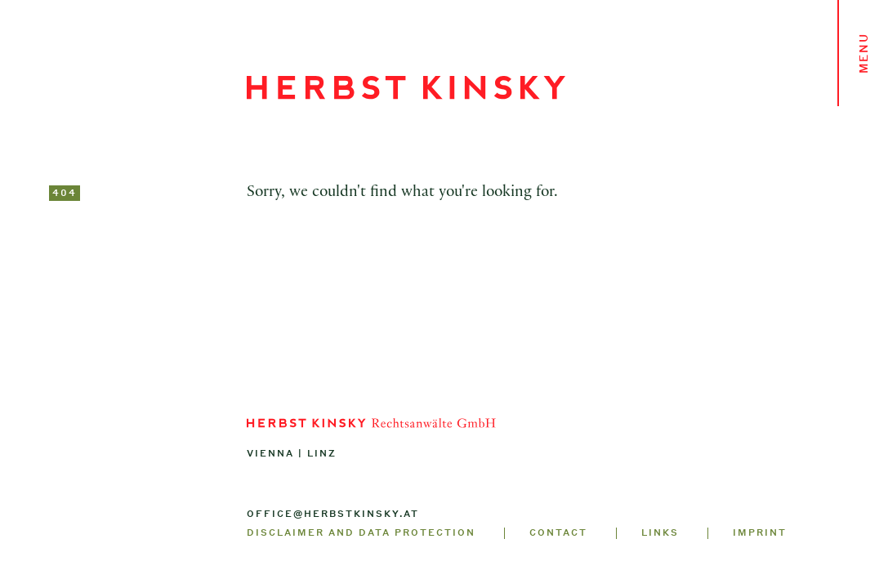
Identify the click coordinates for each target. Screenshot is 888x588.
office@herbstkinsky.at (333, 514)
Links (660, 532)
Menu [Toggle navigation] (863, 53)
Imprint (760, 532)
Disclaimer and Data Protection (361, 532)
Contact (558, 532)
